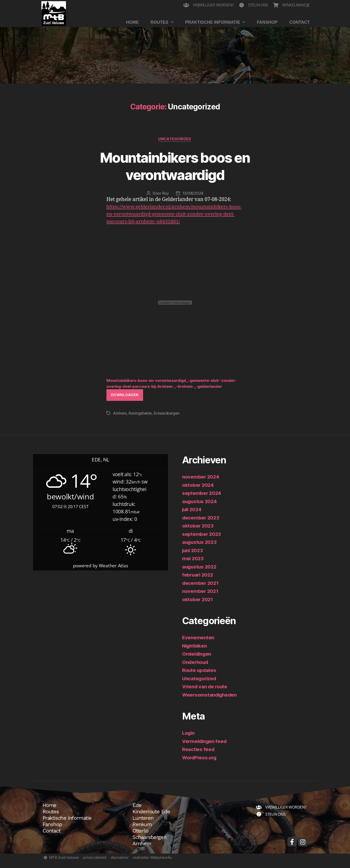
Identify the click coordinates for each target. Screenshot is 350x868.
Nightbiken (195, 652)
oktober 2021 (198, 606)
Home (132, 22)
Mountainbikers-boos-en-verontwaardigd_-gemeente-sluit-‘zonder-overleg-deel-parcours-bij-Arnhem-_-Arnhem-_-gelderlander (170, 387)
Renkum (142, 831)
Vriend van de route (206, 693)
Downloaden (125, 401)
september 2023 (202, 540)
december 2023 (201, 524)
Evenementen (198, 644)
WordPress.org (200, 764)
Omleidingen (197, 660)
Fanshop (267, 22)
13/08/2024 (193, 193)
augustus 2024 (200, 508)
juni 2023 (193, 557)
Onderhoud (196, 669)
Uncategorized (175, 139)
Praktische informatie (215, 22)
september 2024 (202, 499)
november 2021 (201, 597)
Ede (137, 812)
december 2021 (201, 589)
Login (189, 739)
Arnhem (120, 420)
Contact (300, 22)
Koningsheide (141, 420)
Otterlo (140, 837)
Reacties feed (199, 756)
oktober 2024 (198, 491)
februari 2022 (198, 581)
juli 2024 (193, 516)
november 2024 (201, 483)
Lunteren (143, 824)
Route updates (199, 677)
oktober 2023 (198, 532)
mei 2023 (193, 565)
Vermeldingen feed (205, 748)
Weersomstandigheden (210, 701)
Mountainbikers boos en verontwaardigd (175, 166)
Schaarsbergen (167, 420)
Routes (162, 22)
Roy (166, 193)
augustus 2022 (200, 573)
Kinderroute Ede (151, 818)
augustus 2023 (200, 548)
